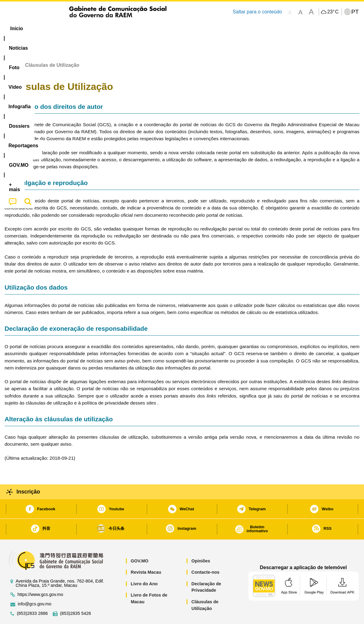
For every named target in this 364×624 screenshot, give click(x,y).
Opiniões (201, 542)
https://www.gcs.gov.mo (40, 576)
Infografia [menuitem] (127, 29)
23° (333, 12)
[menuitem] (45, 29)
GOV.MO (140, 542)
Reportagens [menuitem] (198, 29)
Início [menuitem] (17, 29)
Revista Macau (146, 554)
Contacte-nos (205, 554)
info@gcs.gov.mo (34, 585)
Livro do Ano (144, 565)
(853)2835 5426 (76, 595)
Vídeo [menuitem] (98, 29)
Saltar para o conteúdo (257, 12)
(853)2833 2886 (32, 595)
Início (11, 46)
